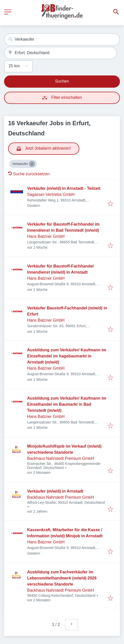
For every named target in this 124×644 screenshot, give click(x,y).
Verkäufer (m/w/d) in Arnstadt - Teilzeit (64, 188)
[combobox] (62, 40)
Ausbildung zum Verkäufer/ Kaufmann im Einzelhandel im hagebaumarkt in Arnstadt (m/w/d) (67, 356)
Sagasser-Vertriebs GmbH (51, 194)
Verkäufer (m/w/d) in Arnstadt (55, 491)
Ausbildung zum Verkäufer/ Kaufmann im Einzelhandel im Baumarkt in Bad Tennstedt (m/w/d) (67, 404)
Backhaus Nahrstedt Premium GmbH (60, 458)
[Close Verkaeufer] (32, 164)
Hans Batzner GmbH (46, 236)
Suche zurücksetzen (29, 174)
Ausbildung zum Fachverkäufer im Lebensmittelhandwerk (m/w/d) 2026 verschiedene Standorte (62, 578)
